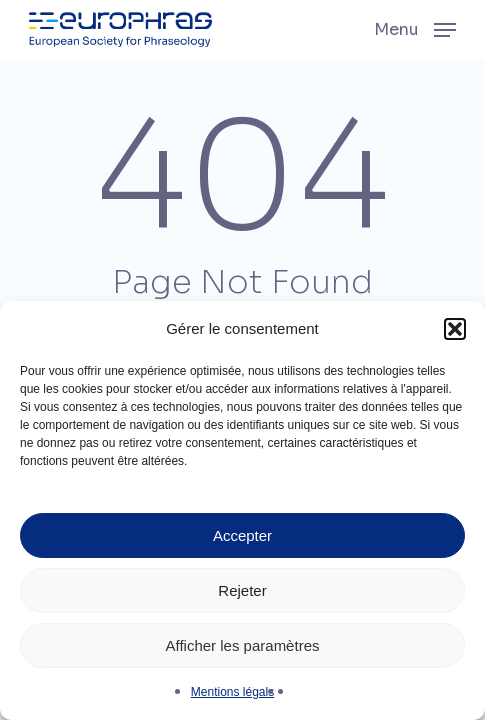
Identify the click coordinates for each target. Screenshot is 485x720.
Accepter (242, 535)
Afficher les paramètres (243, 645)
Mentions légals (232, 692)
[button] (455, 329)
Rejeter (242, 590)
